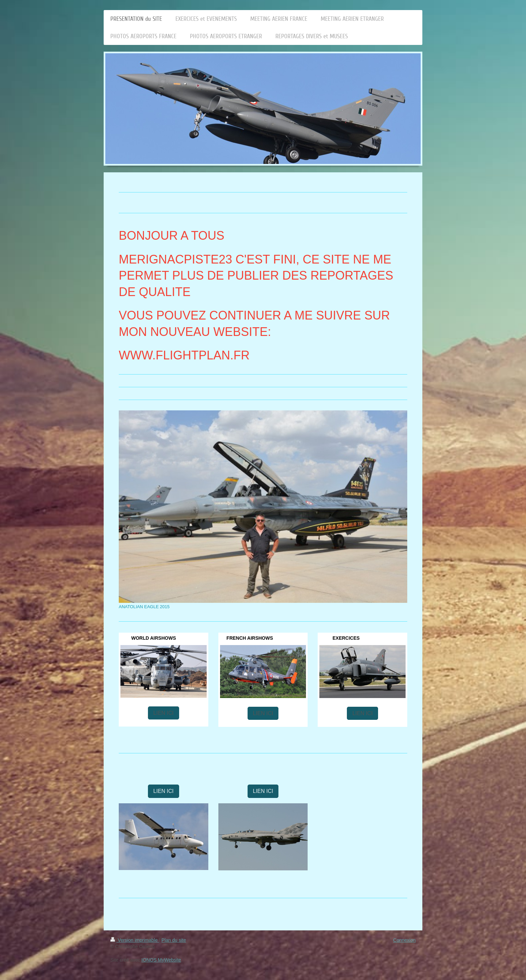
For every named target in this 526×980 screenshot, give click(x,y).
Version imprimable (135, 940)
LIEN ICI (163, 713)
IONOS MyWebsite (161, 960)
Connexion (404, 940)
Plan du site (174, 940)
